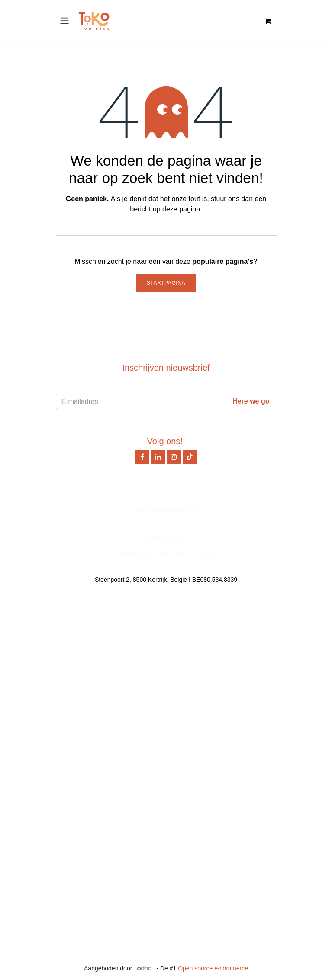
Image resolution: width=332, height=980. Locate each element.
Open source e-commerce (213, 968)
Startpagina (166, 283)
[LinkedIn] (158, 457)
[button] (251, 402)
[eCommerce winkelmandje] (268, 21)
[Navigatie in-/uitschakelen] (64, 21)
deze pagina (181, 209)
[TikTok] (190, 457)
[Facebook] (142, 457)
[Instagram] (174, 457)
